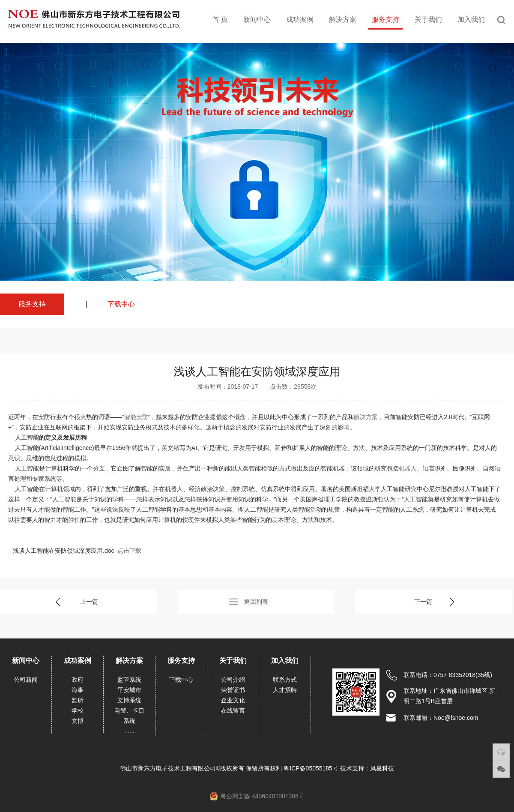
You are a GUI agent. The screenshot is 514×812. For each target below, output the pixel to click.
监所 (78, 700)
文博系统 (129, 700)
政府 (78, 680)
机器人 (408, 468)
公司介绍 (233, 680)
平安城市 (129, 690)
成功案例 (300, 19)
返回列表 (256, 602)
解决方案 (343, 19)
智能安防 (136, 417)
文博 (78, 721)
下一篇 (423, 602)
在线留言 (233, 710)
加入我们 (471, 19)
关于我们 (428, 19)
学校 (78, 710)
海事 (78, 690)
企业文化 (233, 700)
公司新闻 (26, 680)
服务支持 (385, 19)
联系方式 (285, 680)
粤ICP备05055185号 (312, 768)
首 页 (220, 19)
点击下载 (129, 551)
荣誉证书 (233, 690)
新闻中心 (257, 19)
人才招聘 (285, 690)
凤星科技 (382, 768)
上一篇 (89, 602)
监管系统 (129, 680)
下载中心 (121, 304)
